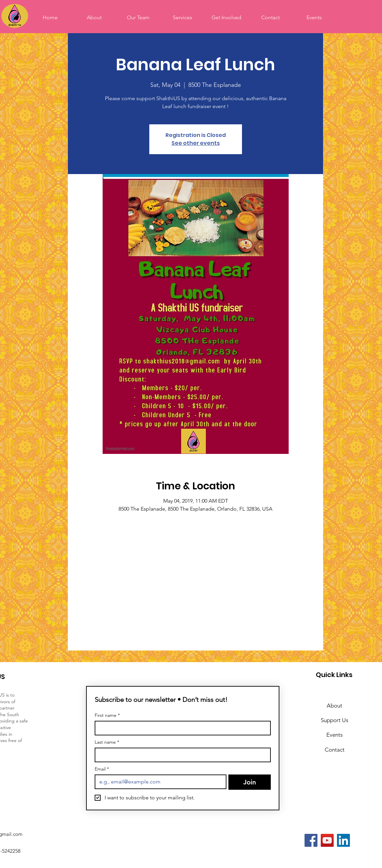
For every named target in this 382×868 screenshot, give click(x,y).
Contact (335, 750)
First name (107, 715)
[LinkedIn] (343, 840)
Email (102, 769)
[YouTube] (327, 840)
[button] (226, 18)
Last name (107, 742)
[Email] (159, 782)
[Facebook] (311, 840)
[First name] (181, 728)
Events (334, 735)
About (334, 706)
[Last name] (181, 755)
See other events (196, 143)
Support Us (334, 720)
